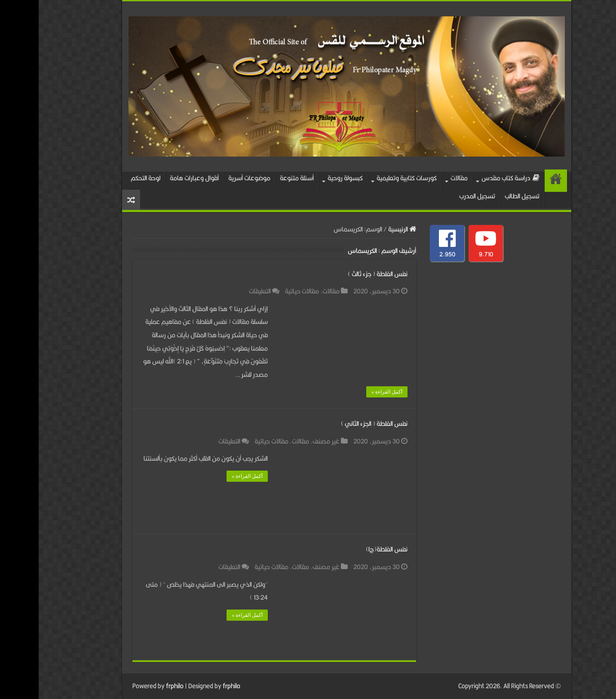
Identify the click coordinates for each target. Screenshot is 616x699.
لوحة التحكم (107, 178)
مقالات (420, 178)
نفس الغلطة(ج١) (348, 549)
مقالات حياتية (263, 291)
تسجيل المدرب (438, 196)
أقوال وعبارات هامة (156, 178)
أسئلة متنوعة (258, 178)
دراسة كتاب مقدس (472, 178)
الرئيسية (517, 181)
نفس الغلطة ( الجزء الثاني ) (336, 423)
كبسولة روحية (306, 178)
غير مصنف (287, 441)
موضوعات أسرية (211, 178)
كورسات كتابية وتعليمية (368, 178)
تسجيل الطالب (483, 196)
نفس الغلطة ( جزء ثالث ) (339, 274)
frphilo (136, 686)
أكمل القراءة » (348, 392)
